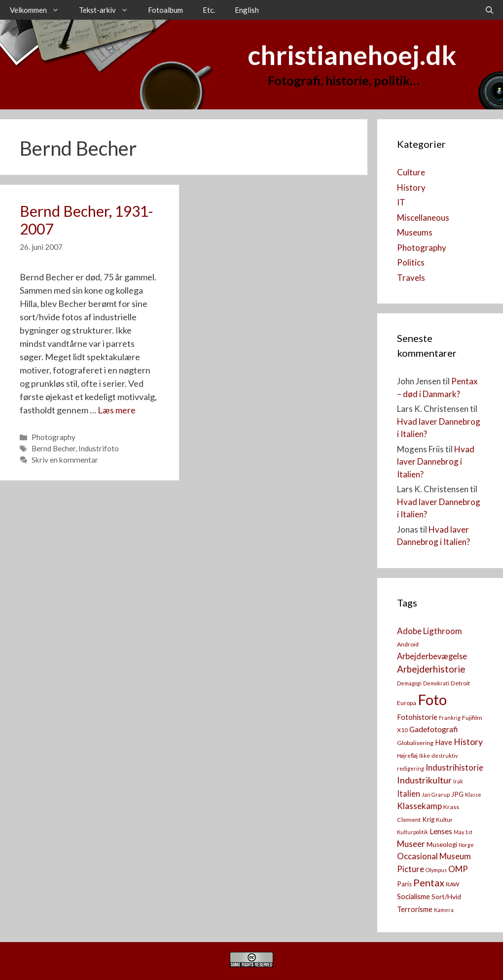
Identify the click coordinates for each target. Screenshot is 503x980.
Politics (411, 262)
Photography (54, 437)
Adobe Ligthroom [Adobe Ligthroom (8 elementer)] (430, 631)
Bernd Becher (54, 448)
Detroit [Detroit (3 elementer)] (460, 683)
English (247, 10)
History (411, 187)
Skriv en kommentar (65, 460)
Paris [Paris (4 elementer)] (404, 884)
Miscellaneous (423, 218)
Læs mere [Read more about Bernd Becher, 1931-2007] (117, 410)
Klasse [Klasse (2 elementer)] (473, 794)
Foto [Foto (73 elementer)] (432, 699)
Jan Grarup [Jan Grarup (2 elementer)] (436, 794)
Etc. (209, 10)
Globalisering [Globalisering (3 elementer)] (415, 743)
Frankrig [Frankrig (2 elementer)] (450, 718)
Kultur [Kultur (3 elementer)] (444, 820)
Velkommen (39, 10)
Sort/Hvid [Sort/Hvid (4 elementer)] (446, 897)
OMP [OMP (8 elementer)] (458, 869)
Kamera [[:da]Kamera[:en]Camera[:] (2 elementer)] (444, 910)
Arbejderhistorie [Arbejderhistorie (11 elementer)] (431, 669)
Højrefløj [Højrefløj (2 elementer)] (407, 756)
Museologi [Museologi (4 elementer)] (442, 845)
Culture (411, 172)
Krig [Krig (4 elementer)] (428, 819)
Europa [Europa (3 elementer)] (407, 703)
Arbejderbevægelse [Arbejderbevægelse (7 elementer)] (432, 656)
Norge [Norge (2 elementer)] (466, 845)
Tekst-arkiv (108, 10)
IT (401, 202)
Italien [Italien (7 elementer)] (409, 794)
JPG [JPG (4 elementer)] (457, 794)
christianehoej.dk (352, 55)
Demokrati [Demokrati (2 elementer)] (436, 683)
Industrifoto (99, 448)
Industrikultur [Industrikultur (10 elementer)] (424, 780)
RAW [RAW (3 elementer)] (453, 884)
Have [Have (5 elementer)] (444, 742)
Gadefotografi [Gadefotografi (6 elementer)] (433, 729)
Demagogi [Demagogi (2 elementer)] (409, 683)
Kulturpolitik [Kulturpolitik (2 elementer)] (413, 832)
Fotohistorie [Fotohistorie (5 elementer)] (417, 717)
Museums (415, 232)
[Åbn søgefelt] (489, 10)
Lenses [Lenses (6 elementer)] (441, 831)
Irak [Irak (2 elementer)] (458, 781)
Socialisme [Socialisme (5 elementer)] (413, 896)
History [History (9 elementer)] (468, 742)
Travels (411, 278)
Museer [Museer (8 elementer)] (411, 844)
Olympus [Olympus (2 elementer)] (436, 870)
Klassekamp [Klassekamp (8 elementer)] (419, 806)
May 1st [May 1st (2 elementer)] (463, 832)
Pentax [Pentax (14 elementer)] (429, 882)
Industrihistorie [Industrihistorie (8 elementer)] (454, 767)
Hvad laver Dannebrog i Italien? (436, 462)
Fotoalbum (165, 10)
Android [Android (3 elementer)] (408, 644)
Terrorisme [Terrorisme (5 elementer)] (415, 909)
